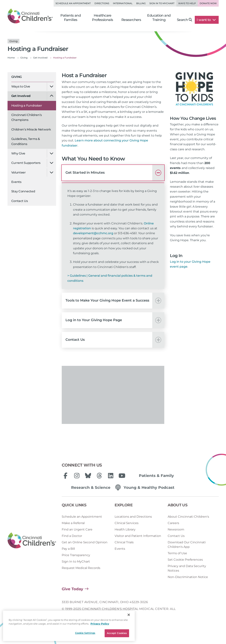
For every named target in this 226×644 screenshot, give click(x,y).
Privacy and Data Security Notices (187, 568)
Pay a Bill (68, 549)
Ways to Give (21, 86)
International (123, 3)
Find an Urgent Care (77, 529)
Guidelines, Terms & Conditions (26, 141)
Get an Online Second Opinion (85, 542)
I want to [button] (206, 20)
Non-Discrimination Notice (188, 577)
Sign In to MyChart (76, 561)
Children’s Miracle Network (31, 129)
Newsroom (176, 529)
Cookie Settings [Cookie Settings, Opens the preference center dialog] (85, 633)
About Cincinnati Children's (188, 517)
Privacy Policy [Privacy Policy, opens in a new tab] (100, 624)
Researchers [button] (131, 20)
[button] (113, 173)
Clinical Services (127, 523)
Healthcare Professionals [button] (102, 18)
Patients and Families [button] (71, 18)
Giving (17, 77)
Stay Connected (23, 191)
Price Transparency (76, 555)
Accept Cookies (117, 633)
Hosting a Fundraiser (27, 106)
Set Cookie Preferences (185, 560)
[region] (69, 626)
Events (16, 182)
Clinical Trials (124, 542)
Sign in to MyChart (162, 3)
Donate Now (208, 3)
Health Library (125, 529)
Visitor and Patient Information (138, 536)
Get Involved (21, 96)
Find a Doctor (72, 536)
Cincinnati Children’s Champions (27, 117)
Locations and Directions (133, 517)
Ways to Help (187, 3)
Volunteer (19, 172)
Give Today (72, 589)
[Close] (129, 615)
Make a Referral (73, 523)
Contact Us (20, 201)
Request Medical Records (81, 568)
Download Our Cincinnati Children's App (187, 545)
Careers (173, 523)
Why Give (18, 153)
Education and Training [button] (159, 18)
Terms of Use (177, 553)
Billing (141, 3)
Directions (102, 3)
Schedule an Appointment (73, 3)
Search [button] (185, 20)
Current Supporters (26, 163)
